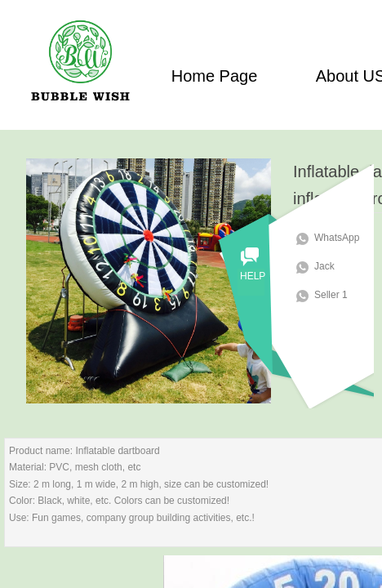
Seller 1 (338, 295)
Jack (331, 266)
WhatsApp (343, 238)
